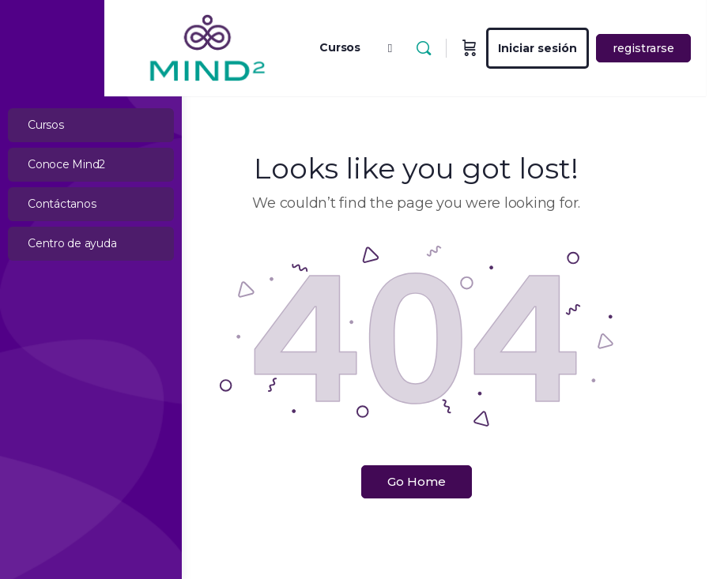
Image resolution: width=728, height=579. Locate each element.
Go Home (455, 481)
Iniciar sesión (615, 48)
